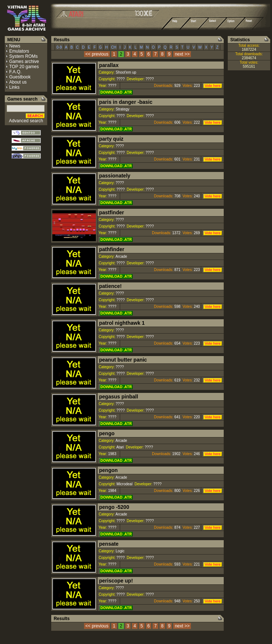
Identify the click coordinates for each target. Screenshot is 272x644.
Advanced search (26, 121)
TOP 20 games (24, 67)
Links (14, 87)
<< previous (97, 54)
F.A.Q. (15, 72)
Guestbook (20, 77)
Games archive (24, 61)
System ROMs (23, 56)
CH (114, 47)
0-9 (59, 47)
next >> (182, 54)
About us (18, 82)
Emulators (19, 51)
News (15, 46)
